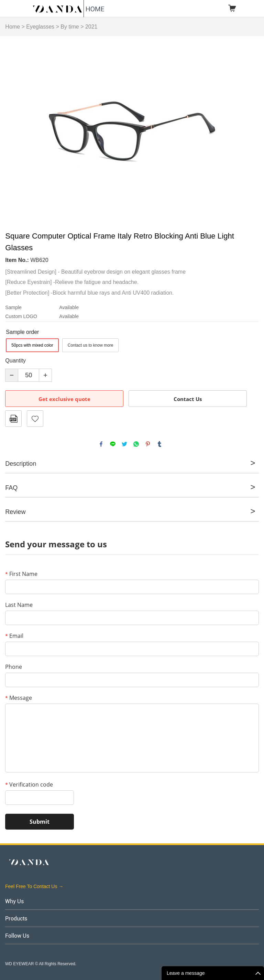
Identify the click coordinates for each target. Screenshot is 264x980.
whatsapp (136, 444)
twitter (124, 444)
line (113, 444)
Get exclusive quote (64, 399)
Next (250, 131)
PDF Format (13, 419)
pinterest (148, 444)
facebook (101, 444)
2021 (91, 27)
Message (19, 698)
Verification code (29, 784)
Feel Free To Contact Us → (34, 886)
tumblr (159, 444)
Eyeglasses (40, 27)
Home (13, 27)
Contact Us (188, 399)
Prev (14, 131)
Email (14, 636)
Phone (14, 667)
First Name (21, 574)
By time (70, 27)
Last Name (19, 605)
